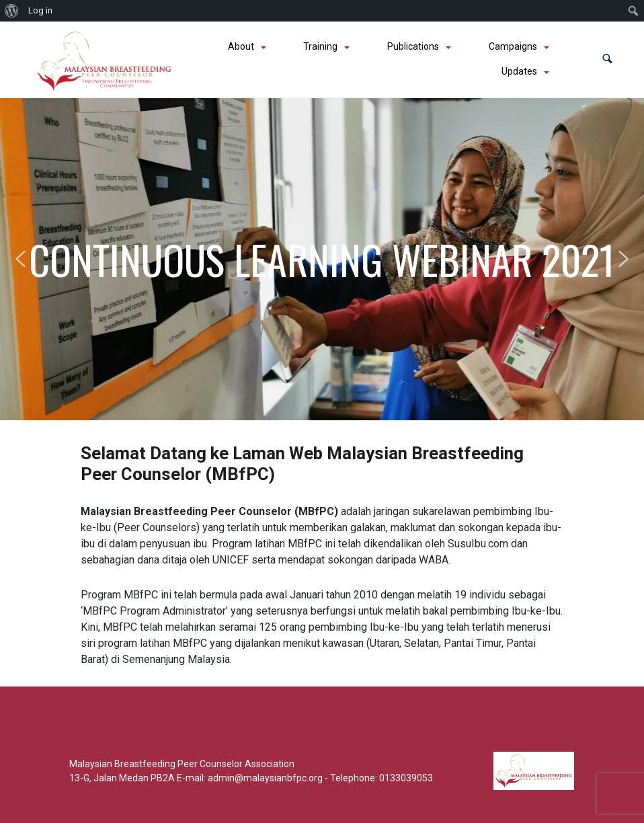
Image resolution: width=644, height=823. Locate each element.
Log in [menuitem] (40, 10)
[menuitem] (12, 11)
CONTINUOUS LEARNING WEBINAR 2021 (322, 259)
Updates (519, 71)
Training (320, 46)
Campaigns (513, 46)
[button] (607, 60)
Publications (413, 46)
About (241, 46)
